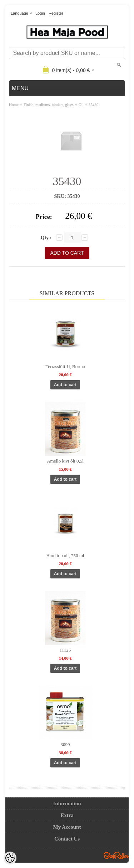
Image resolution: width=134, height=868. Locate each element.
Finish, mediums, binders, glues (49, 104)
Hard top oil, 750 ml (65, 555)
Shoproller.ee (116, 856)
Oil (81, 104)
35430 (94, 104)
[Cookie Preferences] (10, 858)
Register (56, 13)
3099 (65, 744)
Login (40, 13)
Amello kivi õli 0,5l (65, 461)
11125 (65, 650)
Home (14, 104)
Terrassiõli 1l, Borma (65, 366)
